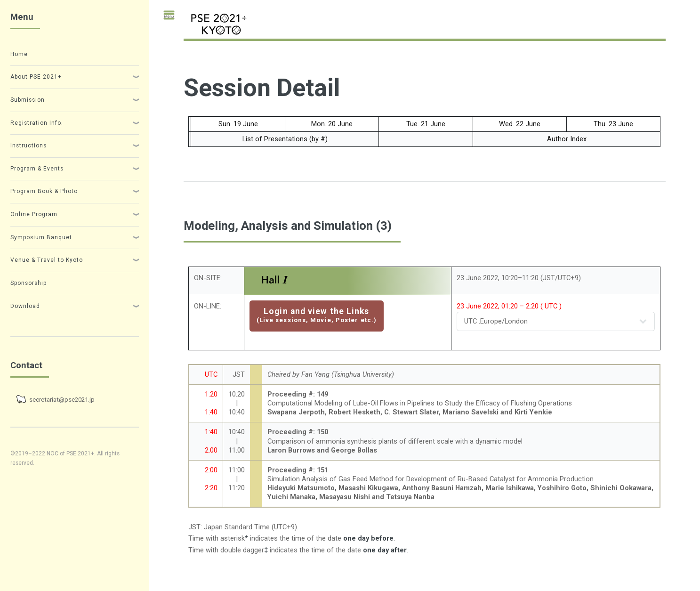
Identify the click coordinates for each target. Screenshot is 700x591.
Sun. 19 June (238, 124)
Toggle (165, 20)
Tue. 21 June (426, 124)
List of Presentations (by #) (285, 139)
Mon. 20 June (332, 124)
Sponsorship (28, 283)
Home (19, 54)
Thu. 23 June (613, 124)
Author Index (567, 139)
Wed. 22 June (520, 124)
